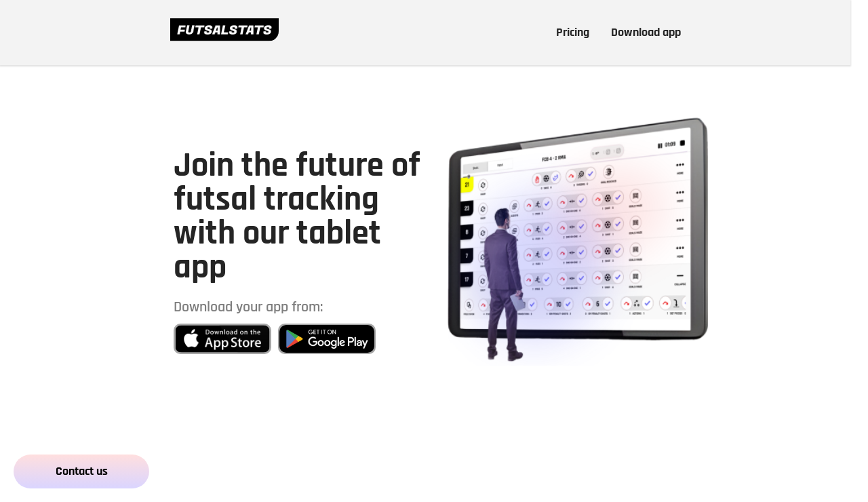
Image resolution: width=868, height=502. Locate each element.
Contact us (82, 471)
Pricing (573, 32)
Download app (646, 32)
